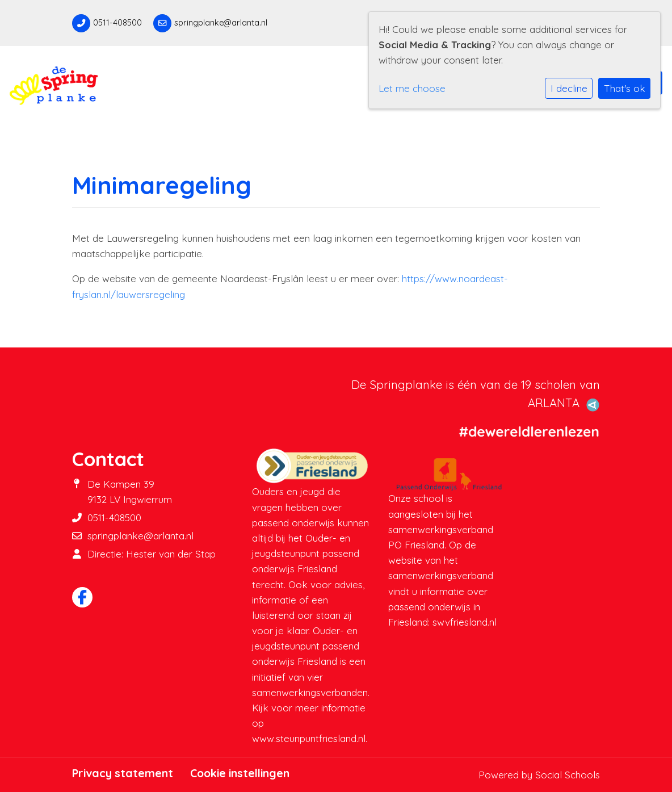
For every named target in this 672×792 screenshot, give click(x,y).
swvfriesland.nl (465, 622)
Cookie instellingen (240, 773)
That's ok (625, 88)
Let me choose (412, 88)
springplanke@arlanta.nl (221, 23)
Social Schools (568, 775)
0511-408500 (117, 23)
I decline (569, 88)
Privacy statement (123, 773)
